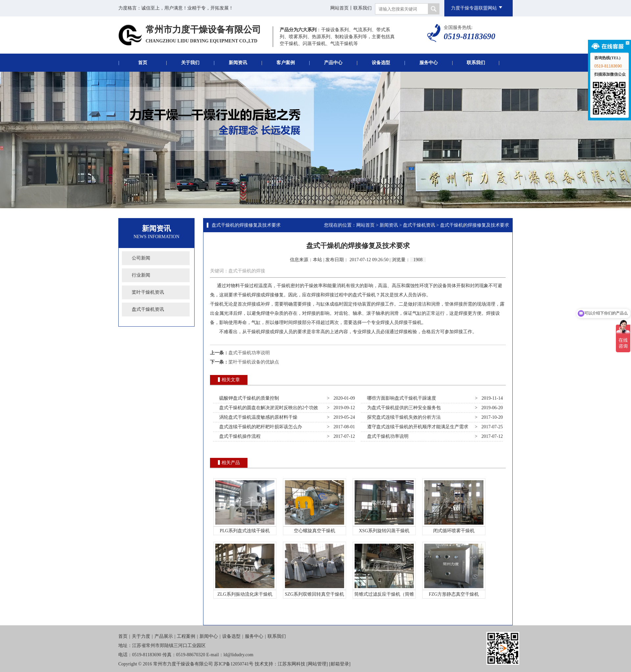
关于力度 (141, 636)
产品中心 (333, 63)
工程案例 (186, 636)
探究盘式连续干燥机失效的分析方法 (403, 417)
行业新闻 (141, 275)
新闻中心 (209, 636)
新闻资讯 (238, 63)
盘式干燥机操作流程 (239, 436)
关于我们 (190, 63)
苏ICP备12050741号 (234, 664)
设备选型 (381, 63)
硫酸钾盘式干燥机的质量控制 (248, 398)
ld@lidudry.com (238, 655)
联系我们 (362, 8)
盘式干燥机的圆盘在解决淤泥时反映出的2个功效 (268, 408)
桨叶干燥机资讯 (148, 292)
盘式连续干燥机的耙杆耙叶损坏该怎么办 (259, 427)
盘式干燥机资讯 (148, 309)
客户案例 (286, 63)
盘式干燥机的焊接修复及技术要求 (246, 225)
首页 (143, 63)
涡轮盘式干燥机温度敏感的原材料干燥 (257, 417)
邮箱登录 (340, 664)
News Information (156, 237)
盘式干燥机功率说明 (249, 353)
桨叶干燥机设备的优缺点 (254, 362)
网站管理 (317, 664)
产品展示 (164, 636)
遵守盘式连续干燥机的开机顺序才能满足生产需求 (417, 427)
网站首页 (339, 8)
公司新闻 (141, 258)
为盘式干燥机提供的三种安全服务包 (403, 408)
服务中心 (429, 63)
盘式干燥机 (364, 295)
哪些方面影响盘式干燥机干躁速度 (400, 398)
